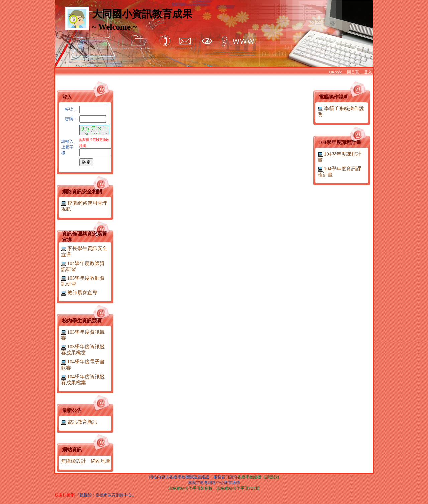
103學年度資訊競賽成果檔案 (83, 350)
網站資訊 (72, 450)
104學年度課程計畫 (340, 142)
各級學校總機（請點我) (258, 477)
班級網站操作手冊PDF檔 (238, 488)
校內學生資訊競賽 (82, 321)
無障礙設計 (73, 461)
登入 (368, 72)
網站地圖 (101, 461)
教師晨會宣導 (79, 293)
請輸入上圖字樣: (67, 147)
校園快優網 (65, 495)
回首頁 (353, 72)
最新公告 (72, 410)
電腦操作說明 (334, 97)
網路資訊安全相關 (82, 192)
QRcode (336, 72)
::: (57, 79)
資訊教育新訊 (79, 422)
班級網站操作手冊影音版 (190, 488)
